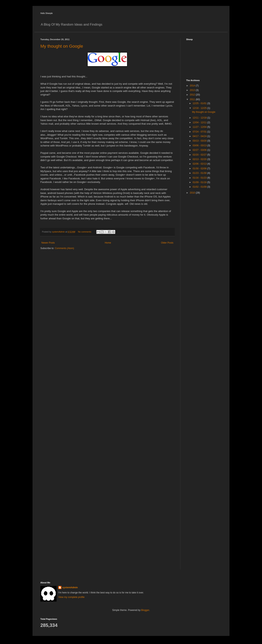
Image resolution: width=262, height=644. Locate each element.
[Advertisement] (202, 260)
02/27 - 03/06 (200, 150)
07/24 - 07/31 (200, 132)
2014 (193, 86)
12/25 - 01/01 (200, 103)
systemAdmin (70, 587)
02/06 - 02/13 (200, 164)
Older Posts (167, 243)
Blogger (145, 610)
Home (108, 243)
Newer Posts (48, 243)
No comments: (85, 232)
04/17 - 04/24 (200, 136)
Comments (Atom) (64, 248)
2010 (193, 193)
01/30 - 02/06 (200, 169)
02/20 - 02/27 (200, 155)
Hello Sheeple (46, 13)
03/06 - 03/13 (200, 145)
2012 (193, 95)
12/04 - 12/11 (200, 122)
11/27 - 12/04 (200, 127)
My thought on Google (62, 46)
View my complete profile (71, 597)
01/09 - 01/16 (200, 182)
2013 (193, 90)
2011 (193, 99)
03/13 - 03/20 (200, 141)
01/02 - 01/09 (200, 187)
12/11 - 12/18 (200, 118)
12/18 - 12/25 (200, 108)
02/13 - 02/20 (200, 159)
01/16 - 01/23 (200, 178)
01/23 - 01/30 (200, 173)
